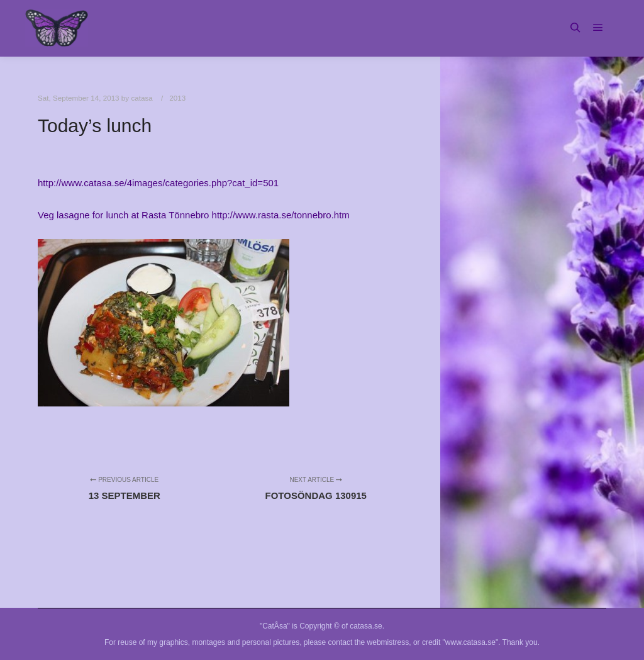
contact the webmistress (369, 642)
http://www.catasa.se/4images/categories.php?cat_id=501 (158, 183)
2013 (177, 98)
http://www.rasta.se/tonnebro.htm (281, 215)
